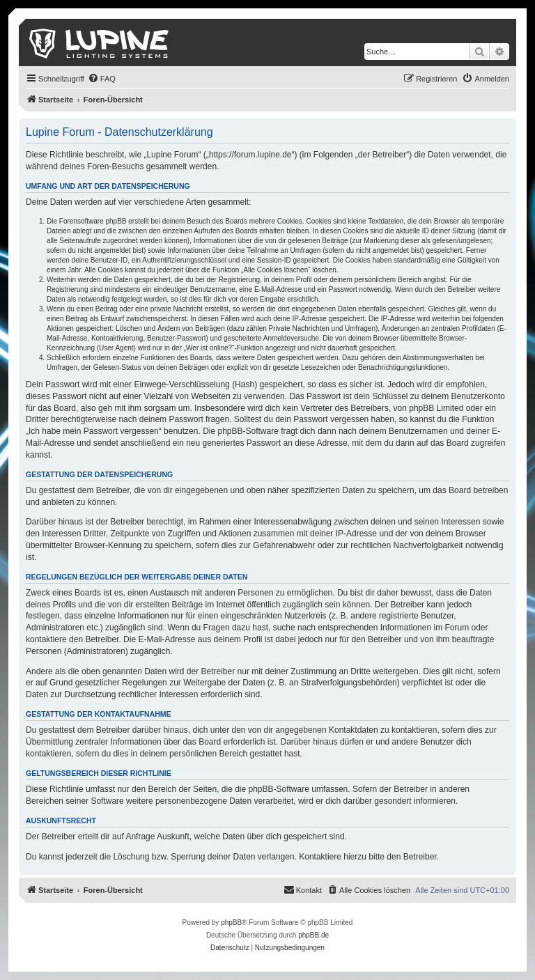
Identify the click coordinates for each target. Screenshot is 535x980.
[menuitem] (102, 79)
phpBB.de (313, 935)
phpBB (231, 923)
